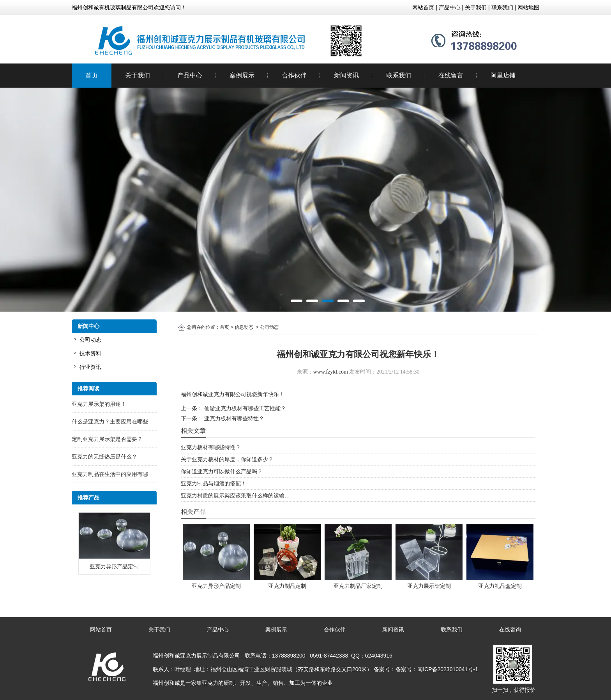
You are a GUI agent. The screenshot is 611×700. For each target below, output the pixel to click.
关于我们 (138, 75)
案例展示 (242, 75)
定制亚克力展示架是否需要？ (107, 439)
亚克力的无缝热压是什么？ (104, 457)
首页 (92, 75)
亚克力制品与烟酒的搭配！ (214, 483)
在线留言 (451, 75)
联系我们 (399, 75)
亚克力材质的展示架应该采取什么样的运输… (235, 495)
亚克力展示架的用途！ (99, 404)
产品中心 (190, 75)
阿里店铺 (503, 75)
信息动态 (244, 327)
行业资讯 (90, 367)
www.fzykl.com (331, 372)
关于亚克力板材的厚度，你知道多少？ (227, 459)
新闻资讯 (346, 75)
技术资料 (90, 353)
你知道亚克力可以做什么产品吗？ (222, 471)
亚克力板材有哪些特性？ (233, 418)
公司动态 (90, 340)
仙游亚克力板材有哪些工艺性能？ (244, 408)
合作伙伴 (294, 75)
